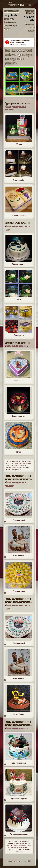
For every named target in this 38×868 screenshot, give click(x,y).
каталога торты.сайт (18, 463)
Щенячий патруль (19, 798)
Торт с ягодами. (19, 416)
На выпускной (19, 520)
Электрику (19, 335)
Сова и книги (19, 556)
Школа (19, 144)
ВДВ (19, 300)
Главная (32, 27)
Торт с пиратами (19, 763)
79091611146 (23, 465)
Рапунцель (19, 381)
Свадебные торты (10, 22)
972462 (28, 861)
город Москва (11, 15)
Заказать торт (30, 24)
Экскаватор (19, 714)
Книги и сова (19, 180)
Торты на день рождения (17, 346)
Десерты (7, 29)
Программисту (19, 264)
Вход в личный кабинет (14, 861)
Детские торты (9, 19)
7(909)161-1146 (13, 850)
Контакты (31, 31)
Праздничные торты (10, 26)
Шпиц (19, 452)
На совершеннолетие (19, 834)
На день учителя (19, 215)
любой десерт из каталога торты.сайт (19, 847)
